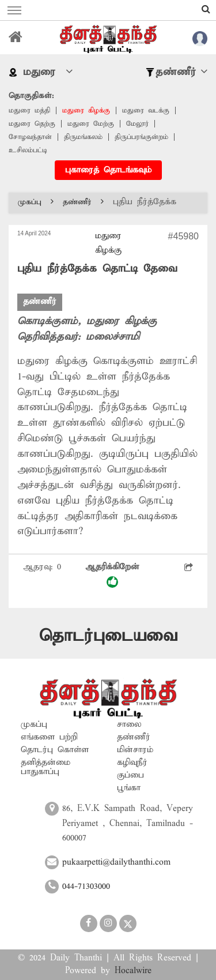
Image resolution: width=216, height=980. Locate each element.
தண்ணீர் (83, 202)
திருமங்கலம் (83, 137)
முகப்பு (36, 202)
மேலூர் (137, 124)
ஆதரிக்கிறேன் (112, 575)
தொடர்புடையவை (108, 636)
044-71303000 (86, 887)
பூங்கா (129, 788)
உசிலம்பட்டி (28, 150)
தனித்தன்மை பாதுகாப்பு (46, 767)
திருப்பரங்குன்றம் (141, 137)
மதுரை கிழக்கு (86, 110)
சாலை (129, 724)
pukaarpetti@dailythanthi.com (116, 862)
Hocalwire (133, 971)
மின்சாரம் (135, 750)
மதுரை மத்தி (29, 110)
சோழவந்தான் (30, 137)
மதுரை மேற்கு (91, 124)
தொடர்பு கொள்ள (55, 750)
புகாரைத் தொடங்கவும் (108, 170)
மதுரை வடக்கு (146, 110)
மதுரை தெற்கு (32, 124)
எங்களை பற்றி (49, 737)
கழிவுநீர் (132, 763)
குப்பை (130, 775)
